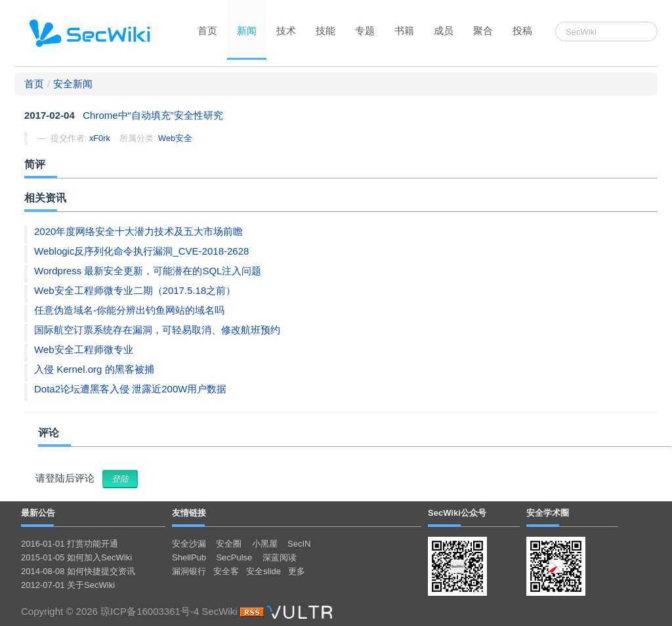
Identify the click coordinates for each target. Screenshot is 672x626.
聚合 (483, 31)
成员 (444, 31)
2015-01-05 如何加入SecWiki (76, 557)
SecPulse (234, 557)
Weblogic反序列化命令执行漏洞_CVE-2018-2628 (141, 251)
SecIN (299, 544)
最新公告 (38, 513)
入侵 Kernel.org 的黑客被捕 (94, 369)
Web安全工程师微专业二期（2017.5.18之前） (135, 290)
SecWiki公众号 (457, 513)
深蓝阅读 (280, 557)
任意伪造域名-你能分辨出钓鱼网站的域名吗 (129, 310)
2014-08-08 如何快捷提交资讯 (78, 571)
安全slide (263, 571)
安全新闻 (73, 84)
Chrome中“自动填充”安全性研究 (153, 115)
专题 (365, 31)
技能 (325, 31)
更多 (297, 571)
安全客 (226, 571)
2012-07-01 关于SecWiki (68, 585)
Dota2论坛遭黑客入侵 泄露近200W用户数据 (130, 389)
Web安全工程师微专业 (84, 349)
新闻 (247, 31)
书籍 (404, 31)
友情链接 (189, 513)
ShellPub (189, 557)
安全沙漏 (189, 544)
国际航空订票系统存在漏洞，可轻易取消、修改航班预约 (157, 330)
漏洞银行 (189, 571)
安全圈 (229, 544)
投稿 (522, 31)
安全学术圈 (548, 513)
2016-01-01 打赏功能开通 (70, 544)
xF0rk (100, 138)
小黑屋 (265, 544)
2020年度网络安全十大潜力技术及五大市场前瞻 (138, 231)
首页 (207, 31)
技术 (286, 31)
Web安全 (175, 138)
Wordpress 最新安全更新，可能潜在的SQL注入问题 (148, 271)
